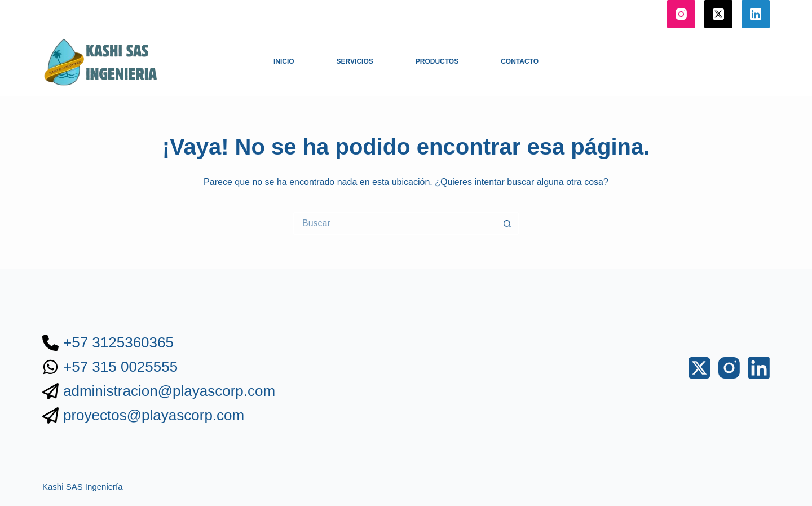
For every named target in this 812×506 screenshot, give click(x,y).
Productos (437, 61)
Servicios (355, 61)
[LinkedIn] (756, 14)
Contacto (520, 61)
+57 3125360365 (118, 342)
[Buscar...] (395, 223)
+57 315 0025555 (120, 367)
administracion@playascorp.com (169, 391)
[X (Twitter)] (718, 14)
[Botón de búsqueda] (507, 223)
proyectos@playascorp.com (154, 415)
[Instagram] (681, 14)
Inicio (284, 61)
